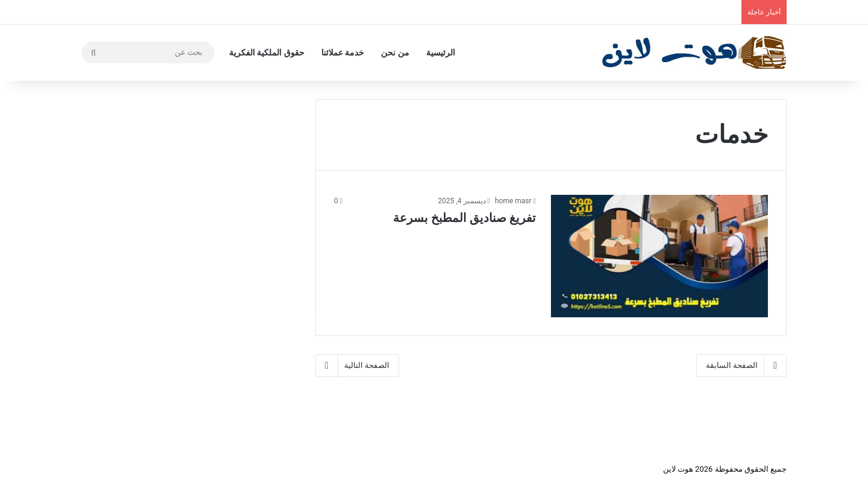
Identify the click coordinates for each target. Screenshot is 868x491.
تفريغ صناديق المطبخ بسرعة (464, 218)
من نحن (395, 52)
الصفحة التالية (357, 366)
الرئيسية (441, 52)
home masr (513, 201)
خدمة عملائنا (343, 52)
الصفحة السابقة (741, 366)
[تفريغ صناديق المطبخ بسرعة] (659, 256)
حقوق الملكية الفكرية (267, 52)
